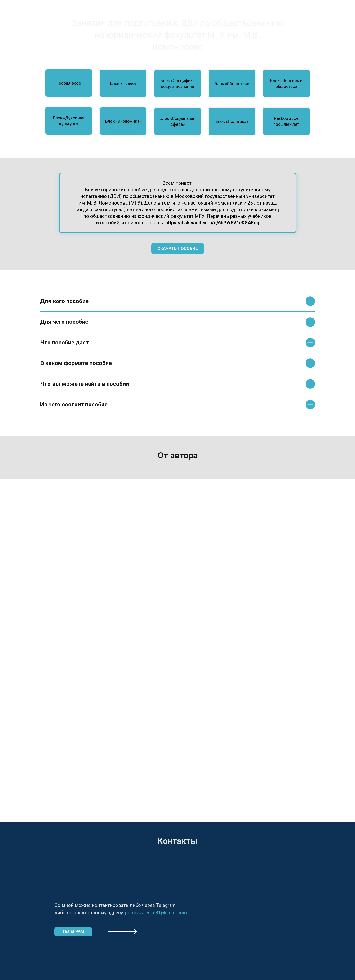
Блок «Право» (123, 83)
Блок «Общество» (232, 84)
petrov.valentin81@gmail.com (156, 913)
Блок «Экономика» (123, 121)
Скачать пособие (178, 248)
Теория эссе (69, 83)
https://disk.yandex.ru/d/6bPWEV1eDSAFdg (212, 223)
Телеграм (73, 931)
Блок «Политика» (232, 121)
